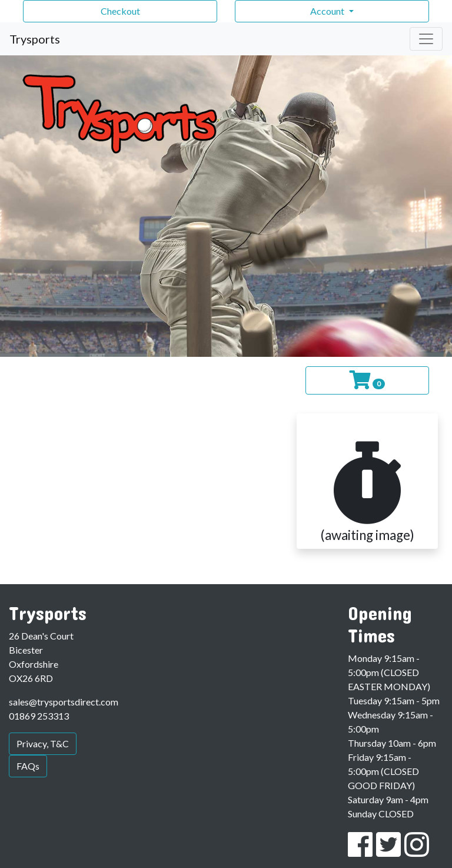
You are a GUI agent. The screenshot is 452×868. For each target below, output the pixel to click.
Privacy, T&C (43, 743)
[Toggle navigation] (426, 39)
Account (328, 11)
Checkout (120, 11)
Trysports (35, 39)
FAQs (28, 766)
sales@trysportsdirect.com (64, 702)
